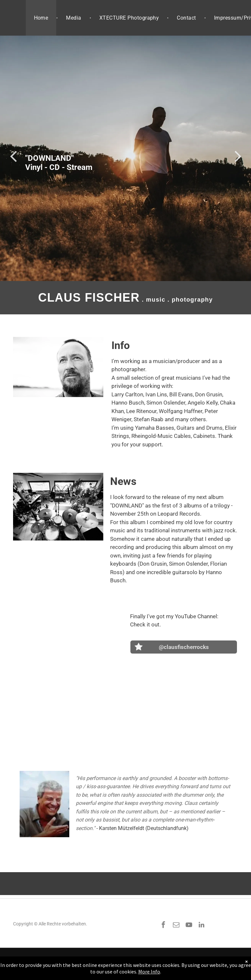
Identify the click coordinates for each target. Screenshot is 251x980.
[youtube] (189, 926)
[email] (176, 926)
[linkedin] (202, 926)
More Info (149, 972)
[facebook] (163, 926)
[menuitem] (42, 18)
